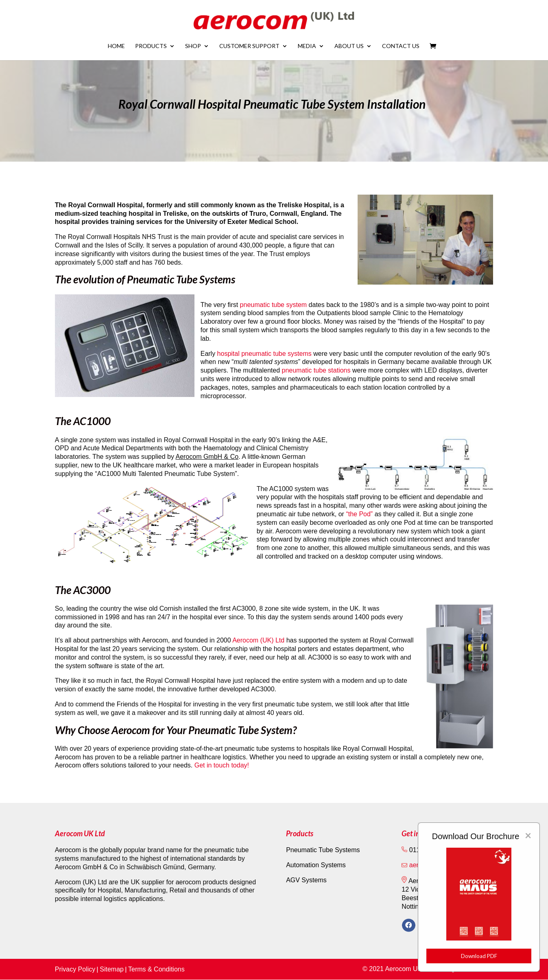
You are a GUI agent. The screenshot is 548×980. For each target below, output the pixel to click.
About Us (349, 46)
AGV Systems (306, 880)
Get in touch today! (222, 765)
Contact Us (401, 46)
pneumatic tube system (274, 305)
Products (151, 46)
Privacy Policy (75, 969)
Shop (193, 46)
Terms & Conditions (156, 969)
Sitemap (112, 969)
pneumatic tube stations (316, 370)
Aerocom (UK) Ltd (259, 640)
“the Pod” (359, 514)
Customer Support (249, 46)
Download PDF (479, 956)
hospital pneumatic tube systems (264, 354)
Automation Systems (316, 865)
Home (116, 46)
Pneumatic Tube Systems (323, 850)
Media (307, 46)
